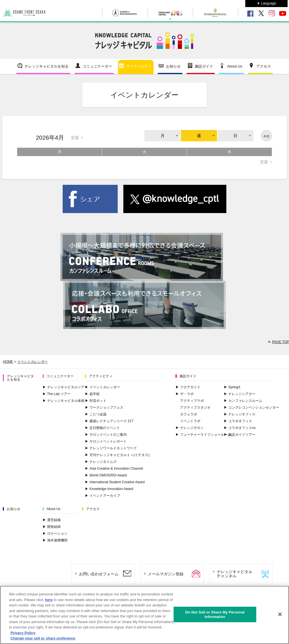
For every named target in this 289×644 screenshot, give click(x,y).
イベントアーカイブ (102, 496)
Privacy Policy (23, 633)
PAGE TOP (281, 342)
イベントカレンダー (32, 362)
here (49, 600)
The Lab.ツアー (57, 394)
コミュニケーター (97, 66)
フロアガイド (188, 387)
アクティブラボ (192, 401)
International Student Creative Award (115, 482)
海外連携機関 (55, 540)
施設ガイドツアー (240, 435)
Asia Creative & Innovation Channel (114, 469)
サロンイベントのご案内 (106, 435)
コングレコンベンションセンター (251, 407)
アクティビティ (139, 66)
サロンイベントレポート (106, 441)
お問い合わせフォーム (99, 574)
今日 (266, 136)
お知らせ (173, 66)
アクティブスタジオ (195, 407)
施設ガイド (204, 66)
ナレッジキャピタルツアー (65, 387)
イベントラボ (190, 421)
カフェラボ (189, 414)
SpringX (232, 387)
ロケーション (55, 534)
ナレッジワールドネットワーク (111, 448)
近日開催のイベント (102, 428)
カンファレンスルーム (243, 401)
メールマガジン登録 (166, 574)
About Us (235, 66)
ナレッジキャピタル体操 (64, 401)
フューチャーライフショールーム (203, 435)
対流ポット (96, 401)
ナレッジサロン (190, 428)
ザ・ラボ (185, 394)
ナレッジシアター (240, 394)
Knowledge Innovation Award (109, 489)
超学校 (92, 394)
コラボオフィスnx (240, 428)
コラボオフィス (238, 421)
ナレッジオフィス (240, 414)
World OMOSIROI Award (106, 475)
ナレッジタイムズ (101, 462)
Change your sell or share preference (43, 638)
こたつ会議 (96, 414)
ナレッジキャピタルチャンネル (235, 574)
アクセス (264, 66)
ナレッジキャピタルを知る (47, 66)
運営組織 (52, 520)
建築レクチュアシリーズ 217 (109, 421)
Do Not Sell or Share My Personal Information (215, 615)
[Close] (280, 615)
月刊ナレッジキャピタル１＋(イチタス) (117, 455)
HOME (8, 362)
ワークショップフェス (104, 407)
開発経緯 (52, 527)
